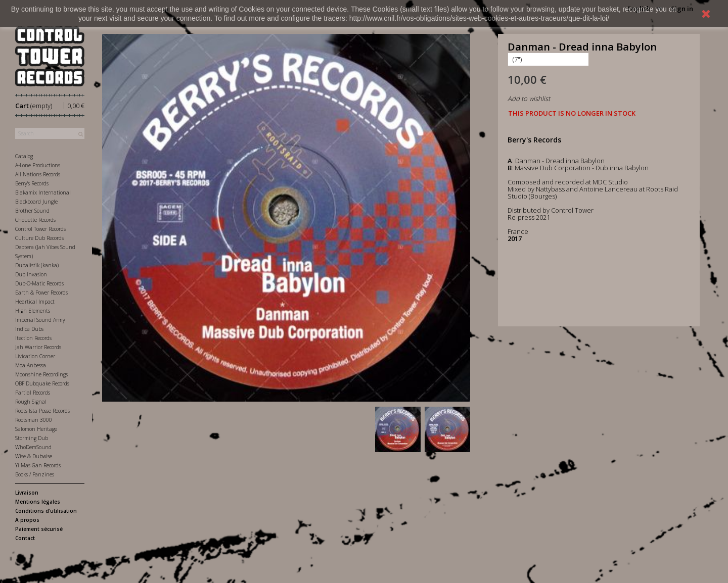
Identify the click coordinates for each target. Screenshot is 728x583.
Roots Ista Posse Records (42, 411)
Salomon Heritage (36, 429)
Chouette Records (35, 220)
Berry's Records (32, 183)
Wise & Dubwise (34, 456)
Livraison (27, 493)
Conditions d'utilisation (46, 511)
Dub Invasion (31, 274)
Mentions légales (38, 502)
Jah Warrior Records (38, 347)
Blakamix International (43, 192)
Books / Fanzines (35, 474)
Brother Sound (32, 211)
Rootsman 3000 (34, 420)
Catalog (24, 156)
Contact (25, 538)
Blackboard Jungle (36, 202)
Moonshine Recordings (41, 374)
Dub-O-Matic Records (39, 283)
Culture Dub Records (39, 238)
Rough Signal (31, 402)
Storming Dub (32, 438)
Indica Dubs (29, 329)
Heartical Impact (35, 302)
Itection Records (33, 338)
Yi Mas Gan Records (38, 465)
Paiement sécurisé (39, 529)
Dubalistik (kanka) (37, 265)
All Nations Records (38, 174)
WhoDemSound (33, 447)
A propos (27, 520)
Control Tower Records (40, 229)
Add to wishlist (529, 99)
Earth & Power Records (41, 293)
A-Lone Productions (38, 165)
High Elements (33, 311)
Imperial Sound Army (40, 320)
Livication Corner (35, 356)
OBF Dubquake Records (42, 383)
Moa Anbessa (31, 365)
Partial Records (33, 393)
